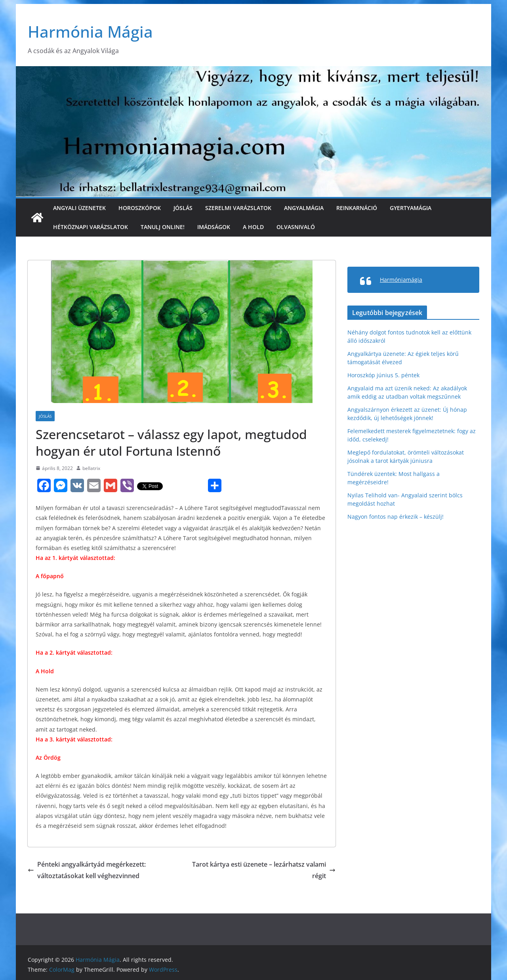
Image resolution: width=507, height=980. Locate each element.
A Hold (253, 227)
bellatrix (91, 468)
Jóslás (183, 208)
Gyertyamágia (411, 208)
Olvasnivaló (296, 227)
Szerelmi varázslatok (238, 208)
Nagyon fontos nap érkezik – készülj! (395, 517)
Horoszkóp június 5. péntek (383, 375)
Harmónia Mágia (90, 32)
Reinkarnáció (357, 208)
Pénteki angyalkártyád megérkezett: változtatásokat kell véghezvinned (87, 870)
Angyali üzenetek (79, 208)
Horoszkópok (140, 208)
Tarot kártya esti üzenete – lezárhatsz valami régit (264, 870)
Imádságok (214, 227)
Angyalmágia (304, 208)
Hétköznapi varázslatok (91, 227)
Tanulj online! (163, 227)
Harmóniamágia (401, 280)
